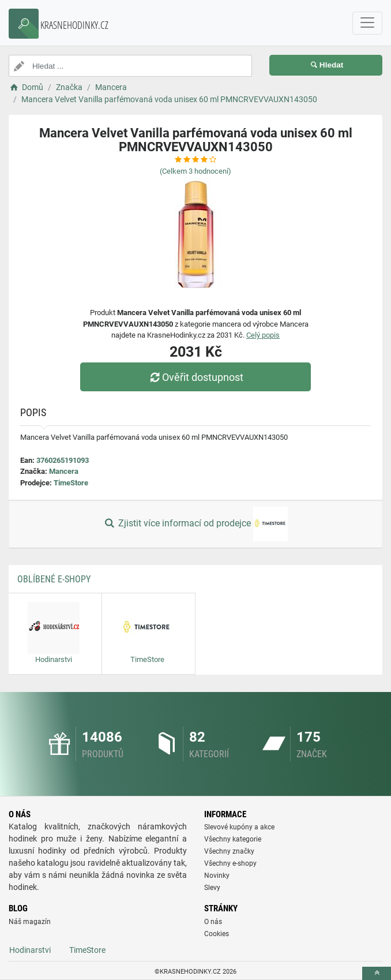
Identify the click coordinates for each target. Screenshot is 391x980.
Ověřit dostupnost (195, 377)
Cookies (217, 934)
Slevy (212, 888)
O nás (213, 922)
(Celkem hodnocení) (195, 171)
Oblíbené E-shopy (54, 579)
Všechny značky (229, 851)
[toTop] (377, 973)
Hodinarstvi (30, 950)
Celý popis (263, 335)
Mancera (64, 471)
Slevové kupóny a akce (239, 827)
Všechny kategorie (233, 839)
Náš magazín (30, 922)
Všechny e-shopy (230, 863)
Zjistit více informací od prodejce (195, 524)
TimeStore (71, 483)
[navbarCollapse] (367, 23)
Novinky (217, 876)
